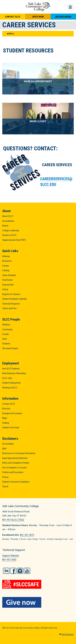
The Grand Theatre (10, 348)
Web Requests (68, 634)
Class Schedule (9, 275)
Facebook (13, 571)
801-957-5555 (9, 560)
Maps (5, 418)
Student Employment (11, 383)
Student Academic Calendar (14, 299)
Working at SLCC (10, 388)
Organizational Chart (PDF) (14, 240)
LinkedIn (6, 571)
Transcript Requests (11, 304)
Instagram (20, 571)
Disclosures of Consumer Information (19, 453)
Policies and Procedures (13, 472)
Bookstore (7, 261)
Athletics (6, 325)
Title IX (5, 487)
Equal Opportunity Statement (15, 458)
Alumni (5, 226)
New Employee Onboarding (14, 373)
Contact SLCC (13, 17)
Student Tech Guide (11, 428)
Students (6, 344)
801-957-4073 (27, 535)
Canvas (6, 266)
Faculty (5, 334)
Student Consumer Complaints (16, 482)
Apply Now (38, 17)
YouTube (27, 571)
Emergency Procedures (12, 413)
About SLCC (8, 216)
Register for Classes (11, 294)
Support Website (11, 556)
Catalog (6, 270)
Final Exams (8, 280)
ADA (4, 449)
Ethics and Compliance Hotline (16, 463)
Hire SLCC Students (11, 369)
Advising (6, 256)
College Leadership (11, 230)
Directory (6, 409)
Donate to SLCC (9, 235)
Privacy (5, 477)
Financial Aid (8, 285)
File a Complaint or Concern (14, 468)
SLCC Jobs (7, 378)
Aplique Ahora (63, 17)
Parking (6, 423)
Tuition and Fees (9, 308)
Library (5, 289)
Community (7, 329)
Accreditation (8, 221)
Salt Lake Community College (38, 7)
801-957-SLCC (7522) (13, 520)
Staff (5, 339)
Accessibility (8, 444)
